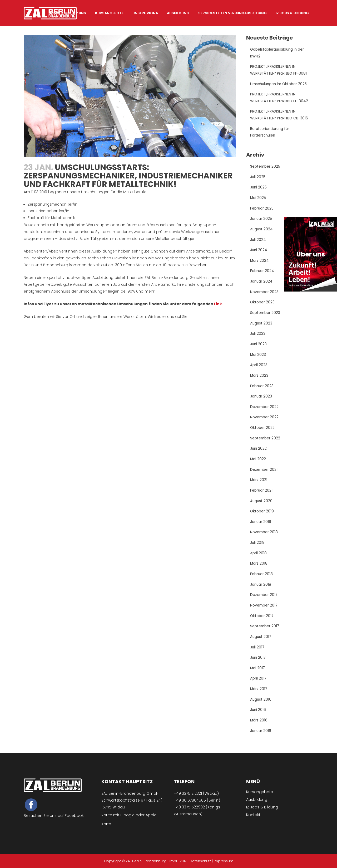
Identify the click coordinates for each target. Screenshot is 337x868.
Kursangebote (260, 792)
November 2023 (265, 294)
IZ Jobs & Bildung (262, 807)
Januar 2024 (262, 284)
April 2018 (258, 558)
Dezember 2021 (264, 473)
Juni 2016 (258, 716)
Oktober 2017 (262, 621)
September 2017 (265, 632)
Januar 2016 (261, 737)
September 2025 (265, 168)
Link (218, 304)
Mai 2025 (258, 199)
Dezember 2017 (264, 600)
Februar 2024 (262, 273)
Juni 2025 (259, 189)
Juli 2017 (257, 653)
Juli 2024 (258, 241)
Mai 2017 (258, 674)
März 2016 (259, 726)
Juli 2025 (258, 178)
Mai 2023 (258, 357)
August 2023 (261, 326)
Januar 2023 (261, 400)
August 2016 (261, 705)
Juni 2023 (259, 347)
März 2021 (259, 484)
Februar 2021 (261, 494)
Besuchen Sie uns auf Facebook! (54, 816)
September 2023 (265, 315)
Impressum (224, 861)
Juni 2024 (259, 252)
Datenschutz (200, 861)
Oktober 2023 (262, 305)
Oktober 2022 (262, 431)
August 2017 (261, 642)
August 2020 (262, 505)
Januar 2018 (261, 589)
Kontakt (253, 815)
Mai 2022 (258, 463)
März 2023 (259, 379)
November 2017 (264, 610)
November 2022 (265, 421)
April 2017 (258, 684)
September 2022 (265, 442)
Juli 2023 (258, 336)
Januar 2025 (261, 220)
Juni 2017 (258, 663)
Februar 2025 (262, 210)
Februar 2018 (262, 579)
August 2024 (262, 231)
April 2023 (259, 368)
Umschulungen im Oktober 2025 (280, 84)
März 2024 (260, 263)
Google (127, 815)
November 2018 (264, 537)
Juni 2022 (259, 452)
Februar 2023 (262, 389)
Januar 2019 (261, 526)
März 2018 (259, 568)
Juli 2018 (257, 547)
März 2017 (259, 695)
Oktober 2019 (262, 516)
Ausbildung (257, 799)
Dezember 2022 (265, 410)
